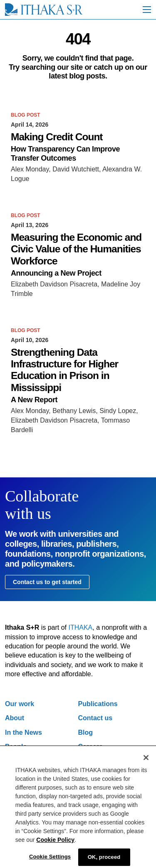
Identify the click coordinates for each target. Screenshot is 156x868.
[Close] (146, 762)
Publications (98, 704)
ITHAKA (81, 627)
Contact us (95, 718)
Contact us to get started (47, 582)
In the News (24, 732)
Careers (91, 747)
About (15, 718)
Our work (20, 704)
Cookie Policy (55, 844)
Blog (86, 732)
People (16, 747)
